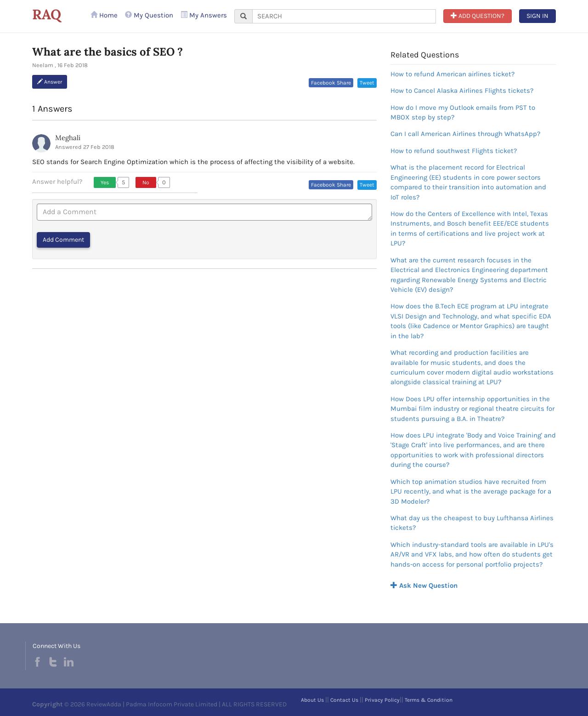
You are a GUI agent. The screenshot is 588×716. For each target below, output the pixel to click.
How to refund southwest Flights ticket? (454, 151)
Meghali (68, 138)
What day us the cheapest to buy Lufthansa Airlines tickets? (472, 523)
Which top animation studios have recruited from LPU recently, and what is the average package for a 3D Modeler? (471, 492)
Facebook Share (331, 83)
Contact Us (344, 700)
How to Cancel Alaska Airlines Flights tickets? (462, 91)
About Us (312, 700)
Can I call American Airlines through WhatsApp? (465, 134)
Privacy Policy (382, 700)
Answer (50, 82)
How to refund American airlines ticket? (452, 74)
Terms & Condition (429, 700)
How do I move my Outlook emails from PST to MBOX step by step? (463, 112)
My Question (149, 15)
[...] (344, 16)
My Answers (204, 15)
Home (104, 15)
